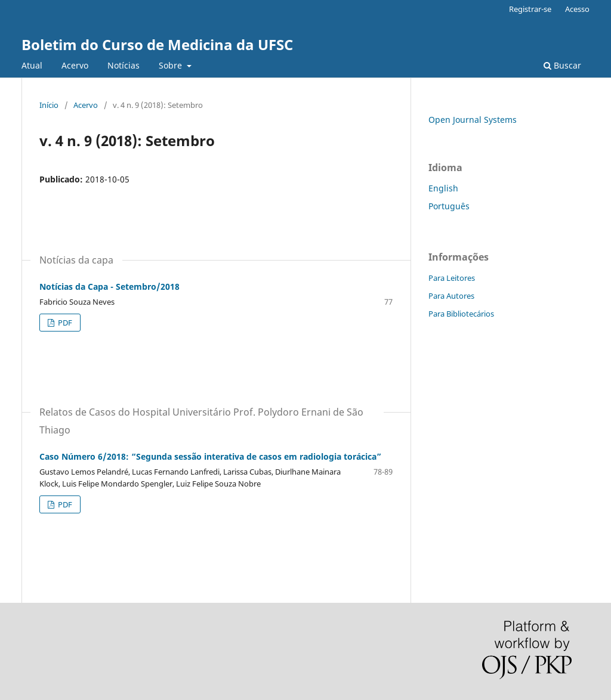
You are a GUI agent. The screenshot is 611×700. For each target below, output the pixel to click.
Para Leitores (452, 278)
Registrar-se (530, 9)
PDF (64, 323)
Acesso (577, 9)
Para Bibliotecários (461, 314)
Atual (32, 65)
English (443, 188)
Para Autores (451, 296)
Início (49, 105)
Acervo (75, 65)
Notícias (124, 65)
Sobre (172, 65)
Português (449, 206)
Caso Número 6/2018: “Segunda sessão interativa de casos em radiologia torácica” (210, 456)
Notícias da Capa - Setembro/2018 (109, 286)
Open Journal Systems (473, 120)
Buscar (562, 65)
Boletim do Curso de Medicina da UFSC (157, 44)
